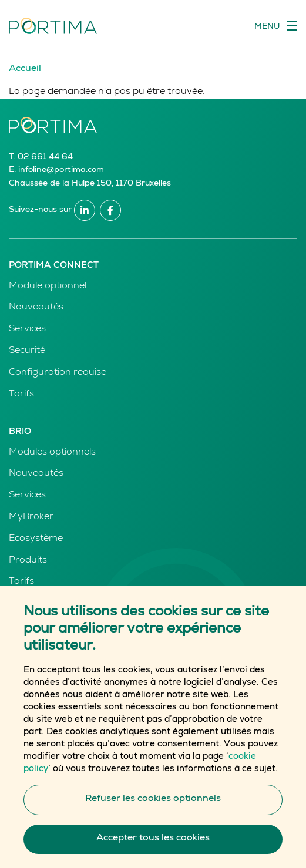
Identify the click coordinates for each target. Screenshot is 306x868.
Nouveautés (36, 308)
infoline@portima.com (61, 170)
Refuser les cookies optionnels (153, 813)
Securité (27, 351)
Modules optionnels (52, 453)
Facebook (110, 210)
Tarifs (21, 395)
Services (27, 329)
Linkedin (85, 210)
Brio (20, 432)
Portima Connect (54, 266)
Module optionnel (48, 287)
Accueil (25, 69)
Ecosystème (36, 539)
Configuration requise (58, 373)
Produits (28, 561)
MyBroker (31, 517)
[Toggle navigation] (276, 26)
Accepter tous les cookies (153, 852)
